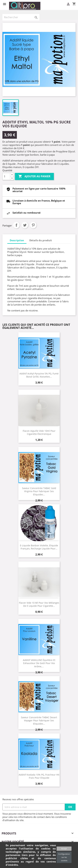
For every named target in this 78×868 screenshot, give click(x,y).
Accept (64, 849)
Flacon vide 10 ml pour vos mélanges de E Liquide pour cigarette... (39, 604)
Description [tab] (17, 240)
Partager (16, 225)
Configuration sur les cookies (64, 857)
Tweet (25, 225)
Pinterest (33, 225)
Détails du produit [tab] (41, 240)
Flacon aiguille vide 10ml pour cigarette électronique (39, 432)
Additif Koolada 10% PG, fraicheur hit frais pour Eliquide (39, 776)
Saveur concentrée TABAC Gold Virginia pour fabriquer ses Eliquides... (39, 491)
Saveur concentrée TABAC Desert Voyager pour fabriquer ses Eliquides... (39, 721)
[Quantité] (6, 176)
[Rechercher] (21, 17)
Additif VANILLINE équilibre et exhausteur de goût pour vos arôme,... (39, 663)
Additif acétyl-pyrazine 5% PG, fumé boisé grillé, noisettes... (39, 375)
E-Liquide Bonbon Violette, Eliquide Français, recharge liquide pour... (39, 547)
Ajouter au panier (34, 176)
